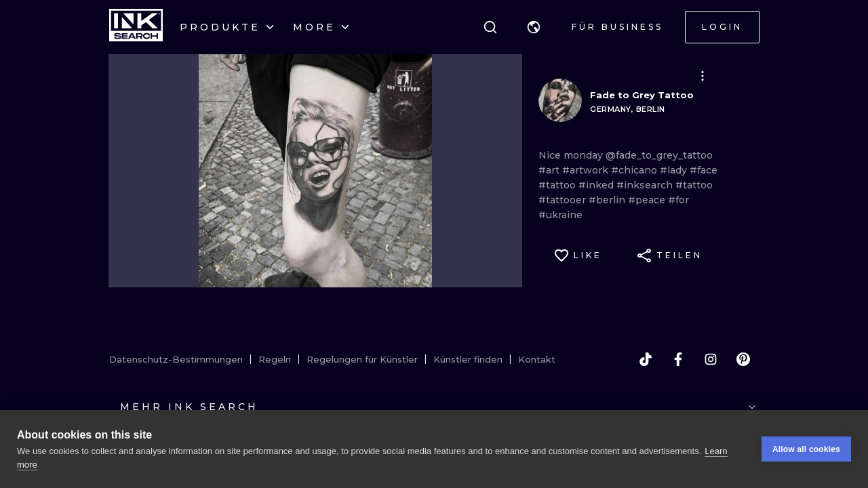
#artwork (587, 170)
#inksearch (646, 185)
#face (704, 170)
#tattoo (558, 185)
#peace (648, 200)
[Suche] (490, 27)
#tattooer (564, 200)
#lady (675, 170)
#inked (597, 185)
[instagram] (711, 359)
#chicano (635, 170)
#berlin (608, 200)
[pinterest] (743, 359)
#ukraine (560, 215)
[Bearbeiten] (703, 76)
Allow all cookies (806, 449)
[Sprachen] (534, 27)
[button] (534, 27)
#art (550, 170)
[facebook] (678, 359)
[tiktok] (646, 359)
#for (678, 200)
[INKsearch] (136, 27)
